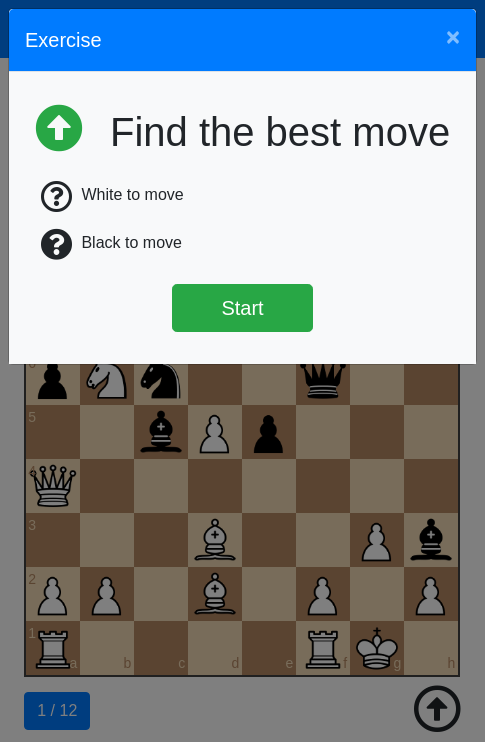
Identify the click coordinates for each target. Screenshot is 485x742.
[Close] (453, 37)
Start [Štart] (242, 308)
